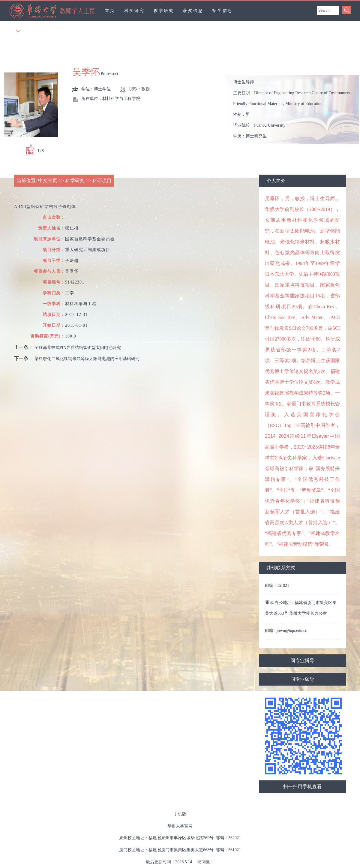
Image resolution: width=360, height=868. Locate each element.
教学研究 (164, 11)
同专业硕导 (302, 679)
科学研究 (134, 11)
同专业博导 (302, 661)
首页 (110, 11)
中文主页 (48, 180)
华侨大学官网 (180, 826)
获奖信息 (193, 11)
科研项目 (102, 180)
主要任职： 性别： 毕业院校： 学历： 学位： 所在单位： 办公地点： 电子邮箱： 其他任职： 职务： (295, 110)
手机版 (180, 814)
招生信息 (223, 11)
